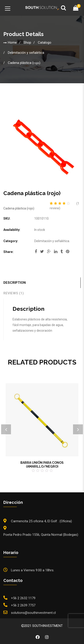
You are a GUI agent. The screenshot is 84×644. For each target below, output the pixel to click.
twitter (42, 252)
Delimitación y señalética (26, 53)
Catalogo (45, 43)
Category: (11, 241)
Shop (27, 43)
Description (15, 283)
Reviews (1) (14, 293)
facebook (36, 252)
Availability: (12, 230)
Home (12, 43)
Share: (9, 252)
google (49, 252)
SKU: (7, 218)
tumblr (62, 252)
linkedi (56, 252)
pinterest (68, 252)
